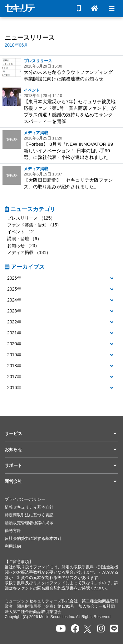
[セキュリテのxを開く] (88, 629)
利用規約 (13, 546)
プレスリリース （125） (31, 218)
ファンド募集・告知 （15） (34, 225)
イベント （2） (22, 232)
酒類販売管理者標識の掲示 (29, 523)
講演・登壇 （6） (24, 239)
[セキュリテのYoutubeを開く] (61, 629)
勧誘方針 (13, 531)
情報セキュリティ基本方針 (29, 507)
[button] (61, 278)
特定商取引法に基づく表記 (29, 515)
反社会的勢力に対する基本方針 (33, 539)
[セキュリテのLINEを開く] (114, 629)
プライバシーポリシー (25, 499)
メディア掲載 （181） (29, 252)
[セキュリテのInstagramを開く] (101, 629)
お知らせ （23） (23, 246)
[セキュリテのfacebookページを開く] (75, 629)
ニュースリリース (30, 38)
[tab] (61, 279)
